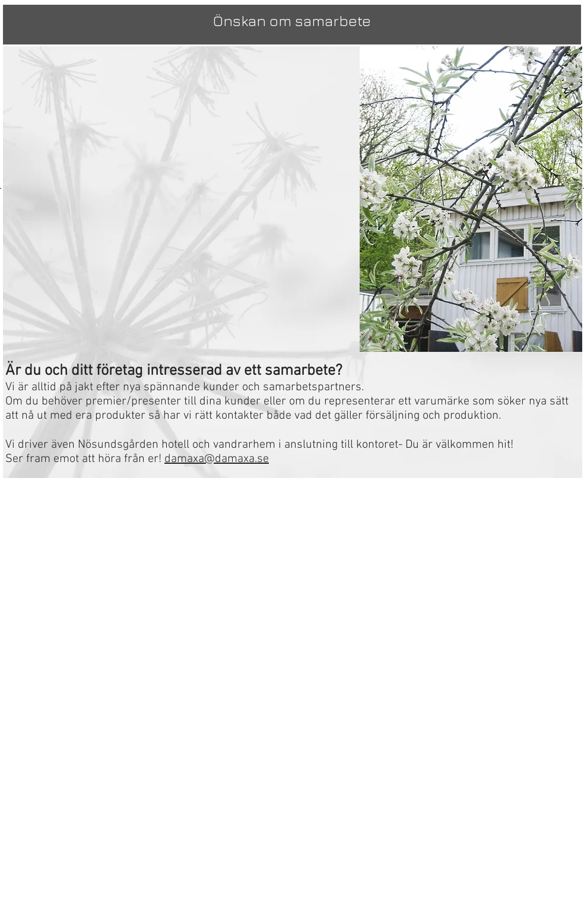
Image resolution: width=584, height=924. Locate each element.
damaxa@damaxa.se (217, 459)
